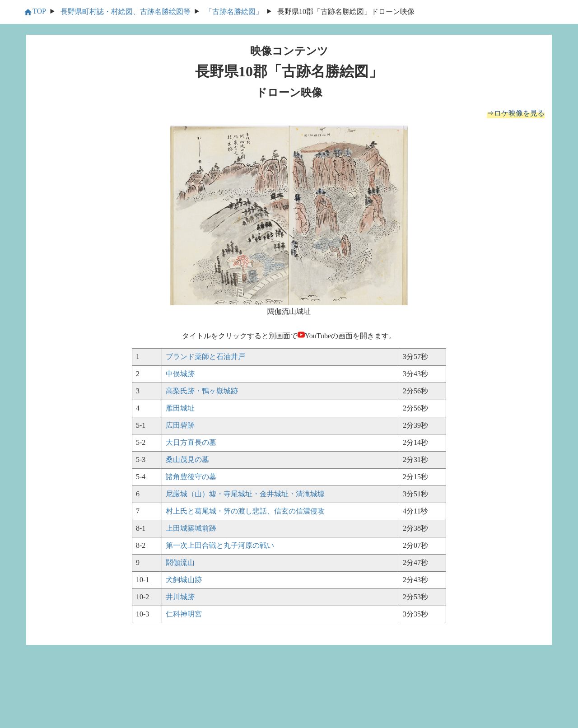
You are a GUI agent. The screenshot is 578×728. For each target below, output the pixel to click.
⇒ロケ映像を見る (516, 113)
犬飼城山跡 (184, 580)
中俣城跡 (180, 374)
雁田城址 (180, 408)
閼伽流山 (180, 562)
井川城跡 (180, 597)
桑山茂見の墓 (187, 460)
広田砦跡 (180, 425)
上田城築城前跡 (191, 528)
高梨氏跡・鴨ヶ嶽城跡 (202, 391)
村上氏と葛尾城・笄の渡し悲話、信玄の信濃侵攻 (245, 511)
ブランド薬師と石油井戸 (205, 357)
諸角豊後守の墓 (191, 477)
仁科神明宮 (184, 614)
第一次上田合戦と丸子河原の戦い (220, 545)
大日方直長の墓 (191, 442)
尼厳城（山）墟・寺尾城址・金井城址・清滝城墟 (245, 494)
